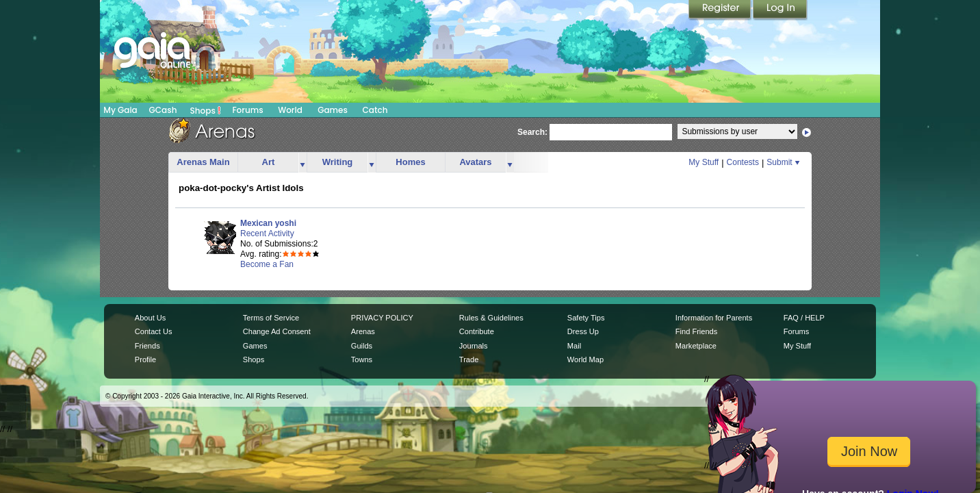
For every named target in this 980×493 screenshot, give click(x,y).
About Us (150, 318)
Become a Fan (267, 264)
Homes (410, 162)
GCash (163, 110)
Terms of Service (271, 318)
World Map (585, 359)
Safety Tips (586, 318)
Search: (532, 132)
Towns (362, 359)
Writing (338, 162)
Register (721, 10)
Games (333, 110)
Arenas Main (203, 162)
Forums (247, 110)
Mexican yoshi (268, 223)
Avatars (475, 162)
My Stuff (704, 162)
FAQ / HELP (804, 318)
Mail (574, 346)
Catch (375, 110)
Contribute (477, 331)
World (290, 110)
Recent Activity (267, 233)
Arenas (363, 331)
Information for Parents (714, 318)
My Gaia (120, 110)
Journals (474, 346)
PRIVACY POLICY (382, 318)
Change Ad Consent (277, 331)
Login (780, 10)
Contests (743, 162)
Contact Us (154, 331)
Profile (145, 359)
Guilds (362, 346)
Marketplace (696, 346)
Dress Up (583, 331)
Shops (206, 110)
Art (269, 162)
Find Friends (696, 331)
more (302, 163)
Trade (469, 359)
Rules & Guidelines (491, 318)
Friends (147, 346)
